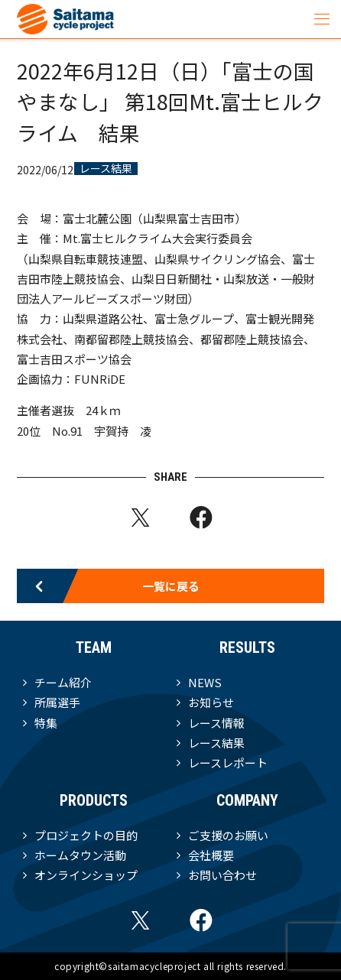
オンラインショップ (86, 875)
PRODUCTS (94, 800)
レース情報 (216, 723)
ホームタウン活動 (80, 855)
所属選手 (57, 702)
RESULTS (247, 647)
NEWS (205, 682)
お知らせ (211, 702)
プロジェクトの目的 (86, 835)
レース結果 (106, 169)
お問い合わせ (222, 875)
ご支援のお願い (228, 835)
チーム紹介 (63, 682)
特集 (46, 723)
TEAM (94, 647)
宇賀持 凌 (123, 431)
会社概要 (211, 855)
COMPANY (247, 800)
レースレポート (228, 763)
